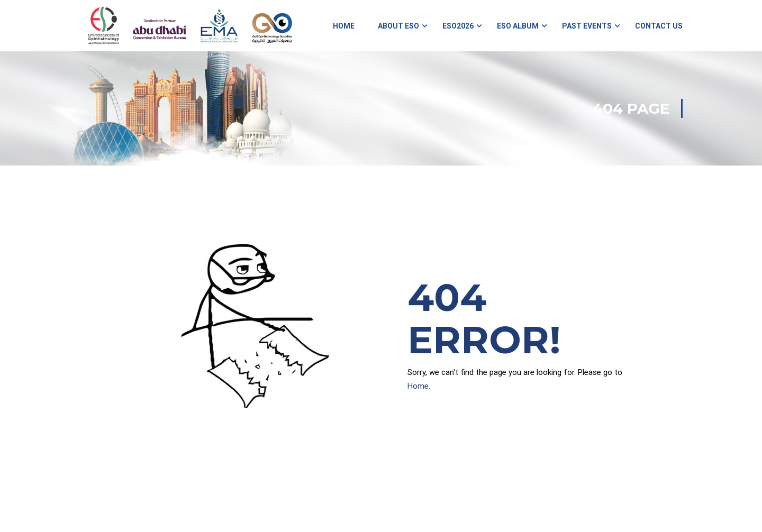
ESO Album (518, 26)
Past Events (587, 26)
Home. (419, 387)
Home (344, 26)
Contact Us (659, 26)
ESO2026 (458, 26)
